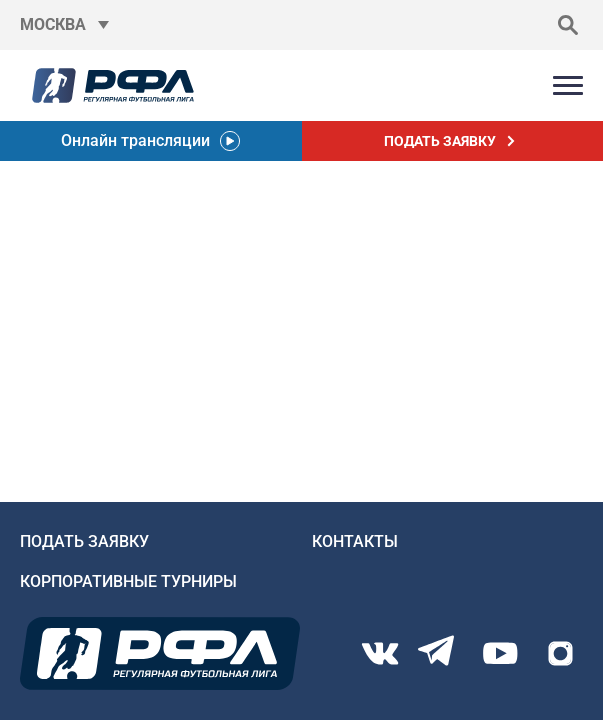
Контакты (355, 541)
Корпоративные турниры (128, 581)
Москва (53, 24)
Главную (36, 348)
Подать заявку (84, 541)
